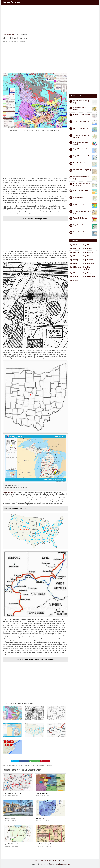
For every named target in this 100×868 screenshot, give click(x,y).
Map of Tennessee (89, 276)
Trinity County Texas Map (81, 121)
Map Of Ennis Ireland (80, 149)
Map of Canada (88, 249)
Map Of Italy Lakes (79, 197)
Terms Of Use (56, 860)
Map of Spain (74, 276)
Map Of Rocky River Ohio (11, 819)
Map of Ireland (88, 260)
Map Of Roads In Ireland (81, 156)
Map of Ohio (7, 42)
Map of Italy (73, 263)
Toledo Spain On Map (80, 218)
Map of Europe (74, 256)
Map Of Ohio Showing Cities (12, 793)
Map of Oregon (88, 273)
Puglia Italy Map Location (81, 190)
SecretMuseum (12, 2)
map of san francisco (48, 766)
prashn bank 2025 (66, 865)
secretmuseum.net (8, 492)
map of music (27, 766)
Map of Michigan (89, 263)
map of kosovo (19, 766)
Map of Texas (74, 280)
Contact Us (43, 860)
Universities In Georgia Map (82, 170)
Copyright (49, 860)
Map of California (75, 249)
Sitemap (37, 860)
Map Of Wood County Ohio (44, 844)
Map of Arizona (88, 245)
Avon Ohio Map (41, 819)
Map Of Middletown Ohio (11, 844)
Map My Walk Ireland (80, 225)
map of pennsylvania (36, 766)
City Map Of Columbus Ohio (82, 114)
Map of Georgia (74, 260)
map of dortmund (10, 766)
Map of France (88, 256)
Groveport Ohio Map (42, 793)
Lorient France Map (80, 232)
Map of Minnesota (75, 267)
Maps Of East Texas (79, 204)
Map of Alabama (75, 245)
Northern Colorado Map (81, 128)
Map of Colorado (75, 252)
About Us (63, 860)
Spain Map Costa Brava (81, 163)
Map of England (88, 252)
